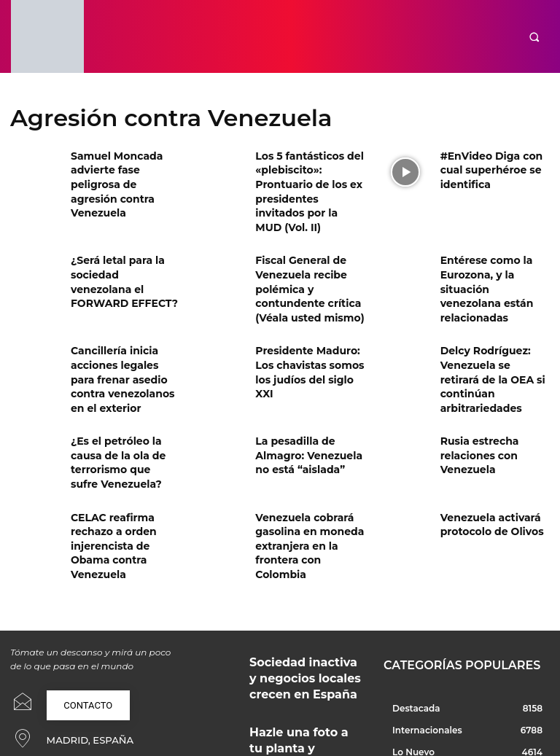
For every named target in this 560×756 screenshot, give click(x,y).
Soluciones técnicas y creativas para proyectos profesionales (295, 700)
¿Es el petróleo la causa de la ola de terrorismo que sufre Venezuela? (124, 408)
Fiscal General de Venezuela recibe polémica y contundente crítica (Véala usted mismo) (302, 260)
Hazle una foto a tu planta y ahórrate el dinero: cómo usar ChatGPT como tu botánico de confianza (306, 643)
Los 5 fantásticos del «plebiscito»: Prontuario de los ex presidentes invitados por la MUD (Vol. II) (310, 179)
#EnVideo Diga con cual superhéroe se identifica (495, 167)
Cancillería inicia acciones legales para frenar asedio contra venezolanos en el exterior (120, 340)
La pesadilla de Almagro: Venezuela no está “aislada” (308, 408)
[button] (534, 37)
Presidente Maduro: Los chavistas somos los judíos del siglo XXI (309, 328)
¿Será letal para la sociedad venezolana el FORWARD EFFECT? (124, 248)
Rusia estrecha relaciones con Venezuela (474, 408)
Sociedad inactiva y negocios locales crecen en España (304, 581)
